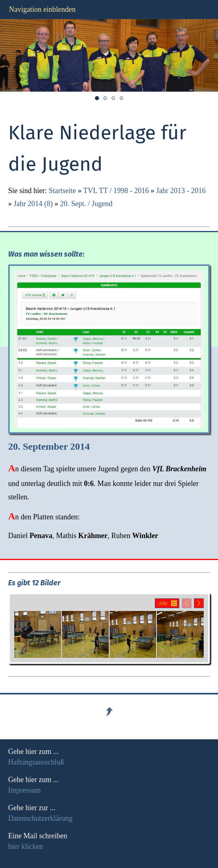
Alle (163, 603)
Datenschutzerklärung (40, 818)
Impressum (24, 790)
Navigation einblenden (42, 9)
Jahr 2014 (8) (33, 204)
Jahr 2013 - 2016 (181, 191)
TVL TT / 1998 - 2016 (116, 191)
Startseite (63, 191)
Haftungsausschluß (36, 762)
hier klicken (25, 846)
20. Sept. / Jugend (86, 204)
